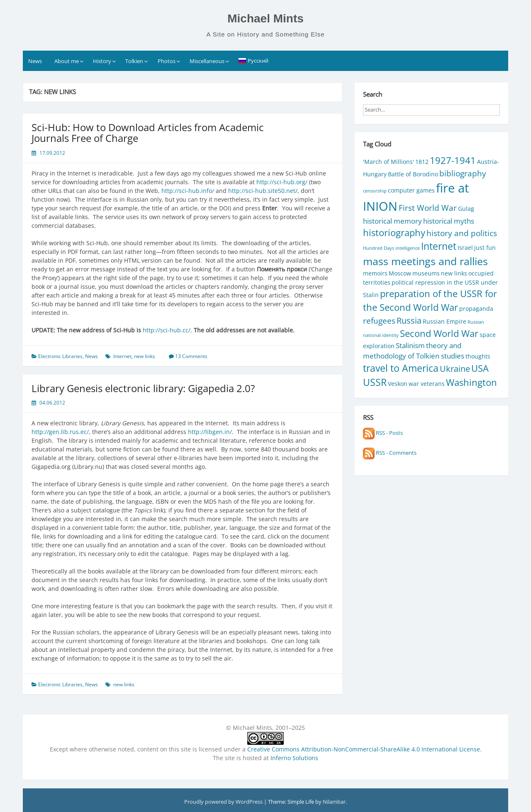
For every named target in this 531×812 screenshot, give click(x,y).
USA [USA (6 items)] (480, 368)
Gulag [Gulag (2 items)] (466, 208)
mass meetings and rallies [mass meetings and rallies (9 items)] (425, 261)
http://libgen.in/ (210, 432)
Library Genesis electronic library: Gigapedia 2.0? (143, 388)
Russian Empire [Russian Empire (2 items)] (445, 321)
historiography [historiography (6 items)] (394, 233)
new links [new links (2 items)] (454, 273)
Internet (122, 356)
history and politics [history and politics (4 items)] (462, 233)
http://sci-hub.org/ (282, 182)
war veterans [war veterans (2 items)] (427, 384)
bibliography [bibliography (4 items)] (463, 173)
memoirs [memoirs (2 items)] (375, 273)
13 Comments (191, 356)
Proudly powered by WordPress (224, 802)
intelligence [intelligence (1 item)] (408, 248)
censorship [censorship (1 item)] (375, 191)
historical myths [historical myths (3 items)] (449, 221)
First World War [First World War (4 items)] (428, 208)
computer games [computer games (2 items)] (411, 190)
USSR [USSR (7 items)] (375, 382)
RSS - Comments (390, 453)
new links (145, 356)
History (102, 61)
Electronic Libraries (60, 356)
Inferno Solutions (294, 758)
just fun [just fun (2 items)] (485, 248)
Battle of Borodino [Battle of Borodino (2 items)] (413, 174)
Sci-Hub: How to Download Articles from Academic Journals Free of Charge (148, 133)
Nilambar (334, 802)
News (35, 61)
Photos (167, 61)
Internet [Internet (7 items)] (439, 246)
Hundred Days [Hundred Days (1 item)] (379, 248)
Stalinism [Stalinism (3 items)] (410, 345)
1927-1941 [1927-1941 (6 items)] (453, 160)
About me (67, 61)
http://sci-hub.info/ (188, 191)
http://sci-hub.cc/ (167, 330)
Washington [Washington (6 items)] (471, 382)
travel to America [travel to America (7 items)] (401, 368)
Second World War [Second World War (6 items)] (439, 333)
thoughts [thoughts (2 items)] (478, 356)
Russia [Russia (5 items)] (409, 320)
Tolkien (134, 61)
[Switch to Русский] (254, 61)
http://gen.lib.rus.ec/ (60, 432)
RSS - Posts (383, 433)
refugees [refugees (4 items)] (379, 321)
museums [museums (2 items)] (426, 273)
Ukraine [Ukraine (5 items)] (455, 368)
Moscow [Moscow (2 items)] (400, 273)
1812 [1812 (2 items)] (422, 162)
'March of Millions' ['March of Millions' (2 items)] (389, 162)
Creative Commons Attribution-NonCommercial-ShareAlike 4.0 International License (364, 749)
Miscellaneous (207, 61)
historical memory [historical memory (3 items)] (392, 221)
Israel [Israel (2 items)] (465, 248)
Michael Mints (265, 18)
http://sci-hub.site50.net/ (263, 191)
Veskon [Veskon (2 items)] (398, 384)
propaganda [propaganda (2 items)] (476, 308)
